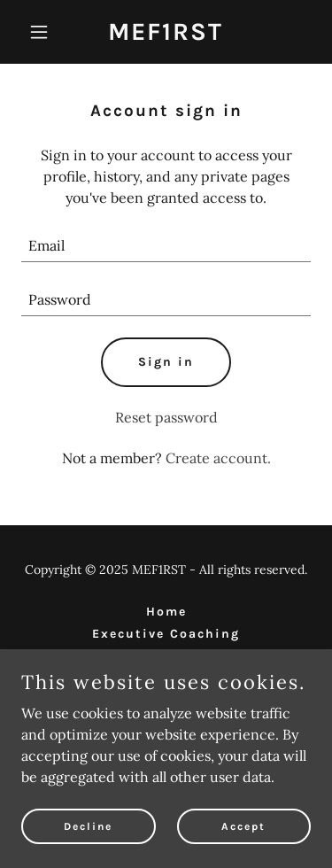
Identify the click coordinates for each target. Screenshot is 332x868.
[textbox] (166, 246)
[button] (43, 32)
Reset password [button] (166, 417)
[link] (166, 35)
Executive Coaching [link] (166, 634)
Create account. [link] (218, 458)
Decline (88, 825)
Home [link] (166, 612)
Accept (243, 825)
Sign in (166, 362)
